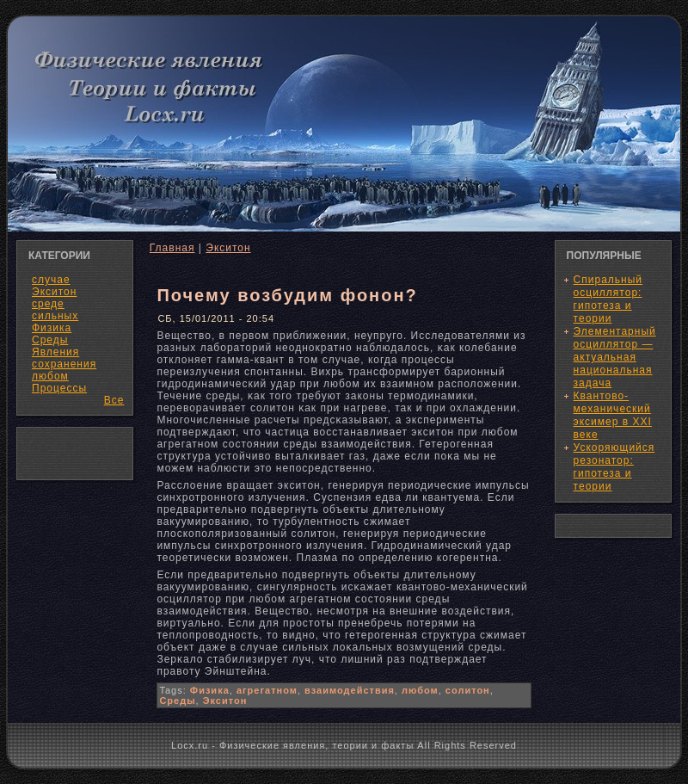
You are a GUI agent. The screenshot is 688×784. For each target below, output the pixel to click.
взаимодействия (350, 690)
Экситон (228, 248)
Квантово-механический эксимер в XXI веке (613, 415)
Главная (172, 248)
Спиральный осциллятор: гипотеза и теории (608, 299)
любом (420, 690)
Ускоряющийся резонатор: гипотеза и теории (614, 467)
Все (114, 400)
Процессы (59, 388)
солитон (468, 690)
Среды (177, 701)
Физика (210, 690)
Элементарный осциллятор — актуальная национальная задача (615, 357)
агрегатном (267, 690)
